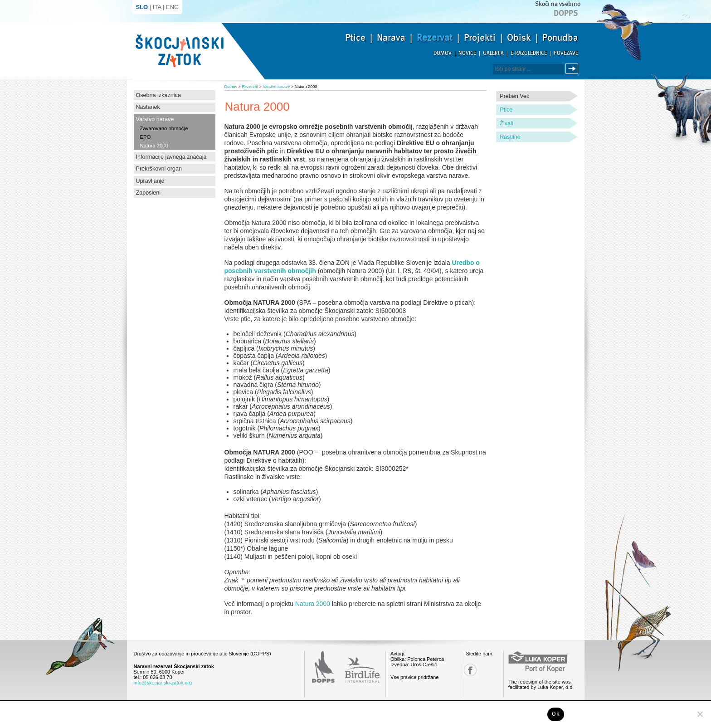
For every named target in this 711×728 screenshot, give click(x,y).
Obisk (519, 38)
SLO (142, 7)
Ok (556, 714)
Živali (506, 123)
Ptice (355, 38)
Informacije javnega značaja (171, 157)
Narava (391, 38)
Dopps (566, 13)
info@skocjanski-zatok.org (163, 683)
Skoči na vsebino (558, 4)
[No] (700, 714)
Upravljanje (150, 181)
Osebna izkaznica (158, 95)
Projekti (480, 38)
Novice (467, 53)
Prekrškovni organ (159, 169)
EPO (146, 137)
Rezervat (435, 38)
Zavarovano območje (164, 128)
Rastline (510, 137)
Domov (443, 53)
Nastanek (148, 107)
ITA (157, 7)
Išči (573, 69)
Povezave (566, 53)
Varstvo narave (155, 119)
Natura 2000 (154, 146)
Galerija (493, 53)
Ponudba (560, 38)
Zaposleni (149, 193)
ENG (172, 7)
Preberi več (514, 96)
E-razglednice (529, 53)
